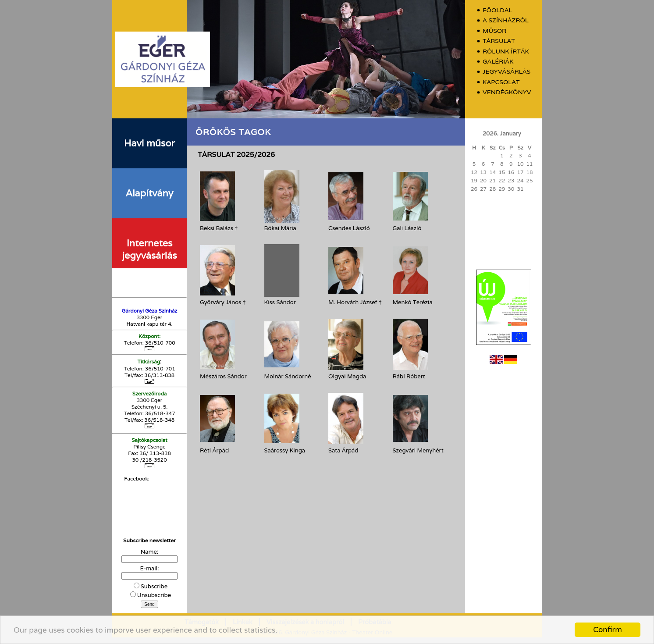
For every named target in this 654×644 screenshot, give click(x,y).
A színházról (506, 20)
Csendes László (349, 228)
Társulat (499, 41)
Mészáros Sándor (223, 376)
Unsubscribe (154, 595)
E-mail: (150, 568)
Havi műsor (149, 143)
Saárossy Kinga (285, 450)
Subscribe (154, 586)
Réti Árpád (214, 450)
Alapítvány (149, 193)
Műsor (494, 31)
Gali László (407, 228)
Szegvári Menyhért (418, 450)
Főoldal (498, 10)
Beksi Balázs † (219, 228)
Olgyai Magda (347, 376)
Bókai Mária (280, 228)
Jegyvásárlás (506, 72)
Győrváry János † (223, 302)
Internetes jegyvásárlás (149, 249)
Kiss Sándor (280, 302)
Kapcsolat (501, 82)
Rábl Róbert (409, 376)
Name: (149, 552)
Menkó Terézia (413, 302)
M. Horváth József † (355, 302)
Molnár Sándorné (288, 376)
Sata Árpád (343, 450)
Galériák (498, 62)
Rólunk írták (506, 52)
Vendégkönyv (507, 92)
